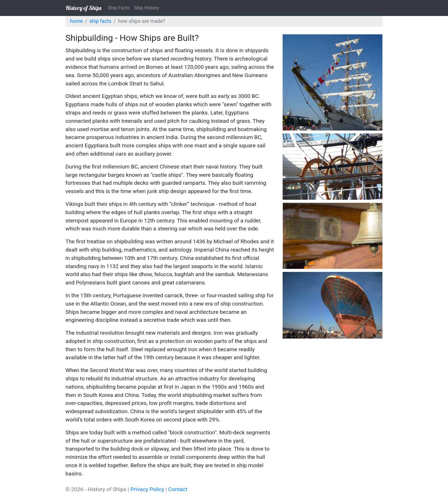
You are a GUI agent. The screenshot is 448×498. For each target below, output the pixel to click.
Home (76, 21)
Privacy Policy (147, 489)
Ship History (146, 8)
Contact (178, 489)
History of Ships (83, 8)
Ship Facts (119, 8)
